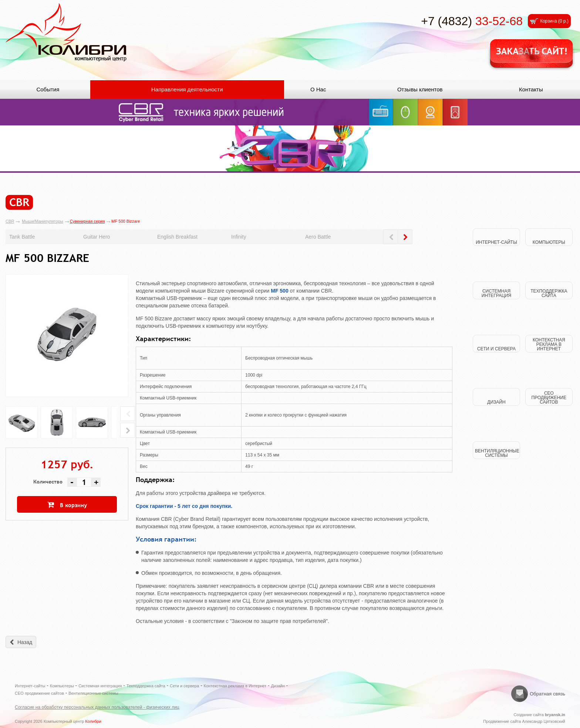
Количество (48, 482)
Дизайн (278, 686)
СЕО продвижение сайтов (39, 693)
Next (405, 237)
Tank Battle (22, 237)
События (48, 89)
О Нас (318, 89)
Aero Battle (318, 237)
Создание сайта (539, 715)
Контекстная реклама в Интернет (235, 686)
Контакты (531, 89)
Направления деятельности (187, 89)
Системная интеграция (100, 686)
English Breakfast (177, 237)
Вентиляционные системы (93, 693)
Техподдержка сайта (146, 686)
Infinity (239, 237)
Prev (391, 237)
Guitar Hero (97, 237)
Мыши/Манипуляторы (42, 221)
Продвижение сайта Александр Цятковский (524, 721)
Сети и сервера (184, 686)
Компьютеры (62, 686)
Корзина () (554, 21)
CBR (10, 221)
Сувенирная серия (87, 221)
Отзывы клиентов (420, 89)
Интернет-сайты (30, 686)
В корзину (73, 505)
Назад (25, 642)
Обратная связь (547, 694)
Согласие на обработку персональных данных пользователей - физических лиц (97, 707)
